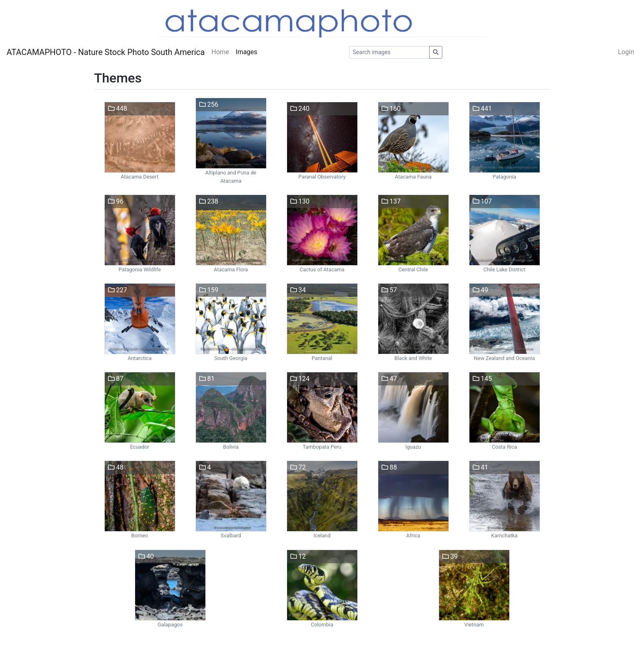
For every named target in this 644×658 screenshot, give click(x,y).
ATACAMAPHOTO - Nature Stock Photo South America (106, 52)
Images (247, 52)
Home (220, 52)
